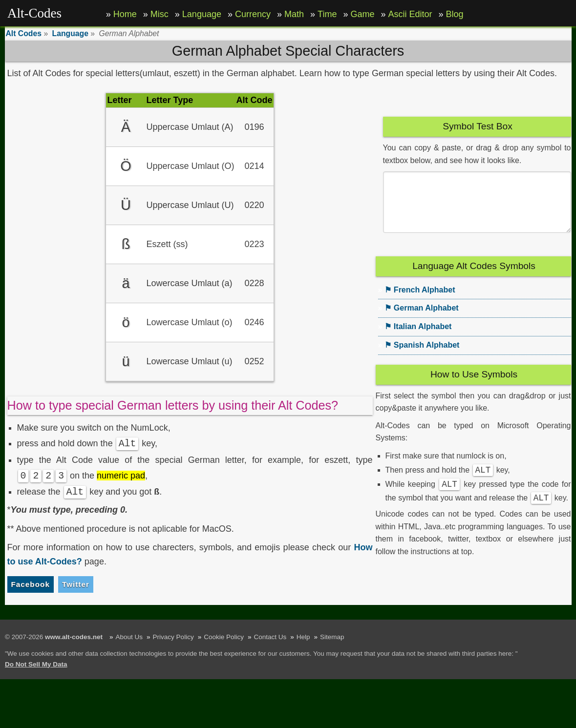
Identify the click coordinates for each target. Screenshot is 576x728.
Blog (455, 14)
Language (202, 14)
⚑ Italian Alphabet (418, 338)
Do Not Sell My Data (36, 664)
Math (294, 14)
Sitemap (332, 637)
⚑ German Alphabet (421, 320)
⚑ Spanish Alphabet (422, 357)
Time (327, 14)
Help (303, 637)
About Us (129, 637)
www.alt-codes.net (74, 637)
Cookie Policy (224, 637)
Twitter (76, 584)
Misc (160, 14)
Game (362, 14)
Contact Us (270, 637)
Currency (253, 14)
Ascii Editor (410, 14)
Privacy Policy (173, 637)
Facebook (31, 584)
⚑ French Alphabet (420, 302)
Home (125, 14)
